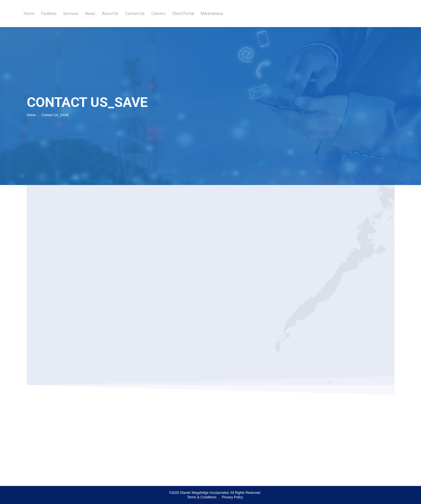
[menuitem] (29, 14)
